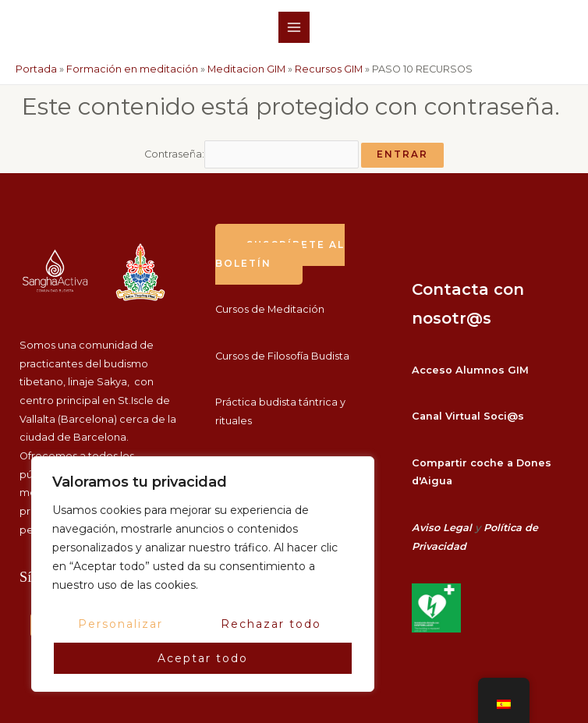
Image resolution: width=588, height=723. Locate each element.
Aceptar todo (203, 658)
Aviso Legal (442, 528)
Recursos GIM (329, 69)
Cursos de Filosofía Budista (282, 356)
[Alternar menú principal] (294, 27)
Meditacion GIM (246, 69)
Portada (36, 69)
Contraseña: (251, 154)
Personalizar (120, 624)
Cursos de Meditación (270, 309)
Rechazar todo (271, 624)
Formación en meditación (132, 69)
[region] (203, 574)
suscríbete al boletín (280, 254)
